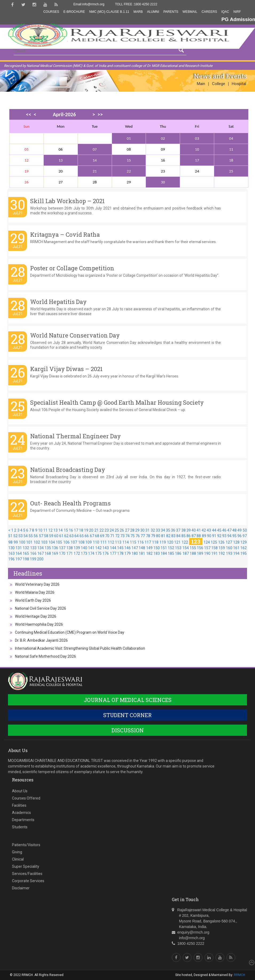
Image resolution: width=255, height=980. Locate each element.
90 (209, 536)
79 (153, 536)
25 (231, 171)
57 (41, 536)
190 (207, 553)
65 (82, 536)
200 (40, 559)
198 (26, 559)
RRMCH (240, 975)
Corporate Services (28, 881)
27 (127, 530)
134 (41, 548)
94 (229, 536)
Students (20, 827)
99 (16, 542)
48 (234, 530)
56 (36, 536)
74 (127, 536)
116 (141, 542)
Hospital (239, 84)
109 (89, 542)
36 (173, 530)
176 (106, 553)
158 (214, 548)
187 (186, 553)
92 (219, 536)
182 (149, 553)
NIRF (237, 12)
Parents (171, 12)
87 (194, 536)
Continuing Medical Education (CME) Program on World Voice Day (70, 632)
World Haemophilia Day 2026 (39, 624)
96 (240, 536)
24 (112, 530)
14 (95, 160)
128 (236, 542)
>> (100, 114)
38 (184, 530)
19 (86, 530)
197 (19, 559)
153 (178, 548)
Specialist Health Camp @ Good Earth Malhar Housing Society (117, 402)
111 (103, 542)
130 (11, 548)
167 (41, 553)
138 (70, 548)
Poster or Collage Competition (72, 268)
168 (48, 553)
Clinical (18, 859)
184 (164, 553)
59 (51, 536)
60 (56, 536)
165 (26, 553)
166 (33, 553)
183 (157, 553)
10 (197, 149)
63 (71, 536)
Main (201, 84)
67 (92, 536)
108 (81, 542)
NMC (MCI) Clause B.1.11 (109, 12)
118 (155, 542)
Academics (21, 813)
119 (163, 542)
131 (19, 548)
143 (106, 548)
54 (26, 536)
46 (224, 530)
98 (10, 542)
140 (84, 548)
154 (186, 548)
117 (148, 542)
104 (52, 542)
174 (91, 553)
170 (62, 553)
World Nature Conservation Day (75, 335)
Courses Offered (26, 798)
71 (112, 536)
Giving (17, 852)
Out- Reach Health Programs (70, 503)
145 (120, 548)
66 (87, 536)
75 (133, 536)
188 (193, 553)
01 (129, 138)
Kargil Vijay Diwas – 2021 (66, 369)
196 (11, 559)
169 (55, 553)
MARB (138, 12)
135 (48, 548)
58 (46, 536)
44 (214, 530)
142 (98, 548)
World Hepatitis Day (58, 302)
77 (143, 536)
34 (163, 530)
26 (122, 530)
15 (129, 160)
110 (96, 542)
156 (200, 548)
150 (157, 548)
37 (178, 530)
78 (148, 536)
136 (55, 548)
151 (164, 548)
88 (199, 536)
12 (50, 530)
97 (245, 536)
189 (200, 553)
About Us (20, 791)
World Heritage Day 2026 (36, 616)
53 (21, 536)
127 (229, 542)
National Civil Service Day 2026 (41, 608)
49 (240, 530)
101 (29, 542)
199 (33, 559)
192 (222, 553)
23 (107, 530)
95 (234, 536)
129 (244, 542)
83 (173, 536)
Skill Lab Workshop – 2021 (67, 201)
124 (207, 542)
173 (84, 553)
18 (231, 160)
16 (71, 530)
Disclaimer (21, 888)
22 (129, 171)
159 (222, 548)
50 (245, 530)
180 (135, 553)
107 (74, 542)
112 (111, 542)
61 (61, 536)
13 (61, 160)
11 (231, 149)
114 (126, 542)
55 (31, 536)
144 (113, 548)
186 (178, 553)
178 (120, 553)
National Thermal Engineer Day (75, 436)
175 (98, 553)
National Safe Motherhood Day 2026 (45, 656)
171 (70, 553)
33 (158, 530)
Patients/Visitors (26, 845)
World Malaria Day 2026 (35, 592)
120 (170, 542)
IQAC (225, 12)
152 (171, 548)
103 (44, 542)
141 (91, 548)
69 (102, 536)
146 (127, 548)
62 (66, 536)
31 (148, 530)
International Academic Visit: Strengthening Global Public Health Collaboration (80, 648)
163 (11, 553)
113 (118, 542)
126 (221, 542)
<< (29, 114)
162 (244, 548)
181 (142, 553)
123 (196, 541)
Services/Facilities (27, 874)
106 (66, 542)
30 (163, 182)
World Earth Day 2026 (33, 600)
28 (132, 530)
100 (22, 542)
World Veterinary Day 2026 (37, 584)
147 (135, 548)
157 (207, 548)
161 (236, 548)
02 (163, 138)
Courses (51, 12)
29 (137, 530)
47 (229, 530)
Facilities (19, 805)
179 (127, 553)
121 (177, 542)
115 (133, 542)
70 (107, 536)
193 (229, 553)
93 (224, 536)
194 (236, 553)
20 (91, 530)
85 (184, 536)
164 (19, 553)
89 (204, 536)
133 (33, 548)
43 (209, 530)
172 (77, 553)
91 (214, 536)
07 (95, 149)
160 (229, 548)
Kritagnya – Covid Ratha (65, 234)
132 (26, 548)
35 (168, 530)
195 (244, 553)
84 (178, 536)
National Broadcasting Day (68, 470)
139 (77, 548)
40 (194, 530)
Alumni (153, 12)
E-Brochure (74, 12)
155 (193, 548)
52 (15, 536)
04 (231, 138)
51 (10, 536)
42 (204, 530)
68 (97, 536)
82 (168, 536)
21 (95, 171)
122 (185, 542)
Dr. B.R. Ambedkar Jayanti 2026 (41, 640)
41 (199, 530)
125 (214, 542)
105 (59, 542)
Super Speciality (26, 866)
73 (122, 536)
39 (189, 530)
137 (62, 548)
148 (142, 548)
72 (117, 536)
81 (163, 536)
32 (153, 530)
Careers (209, 12)
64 (77, 536)
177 (113, 553)
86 (189, 536)
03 (197, 138)
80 (158, 536)
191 (214, 553)
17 (197, 160)
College (219, 84)
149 (149, 548)
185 (171, 553)
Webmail (190, 12)
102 (37, 542)
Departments (23, 820)
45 (219, 530)
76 (138, 536)
